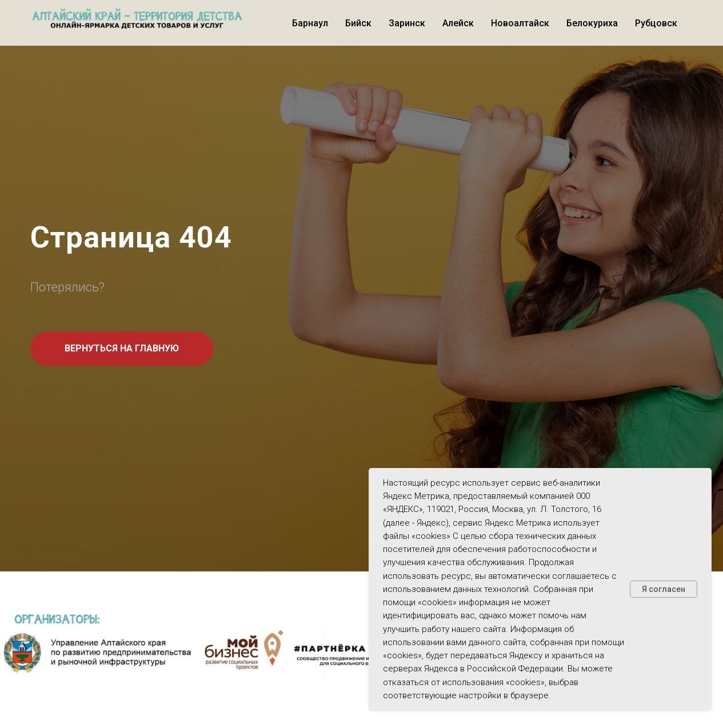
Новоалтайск (520, 23)
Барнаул (310, 23)
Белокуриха (592, 23)
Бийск (358, 23)
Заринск (407, 23)
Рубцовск (656, 23)
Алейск (458, 23)
